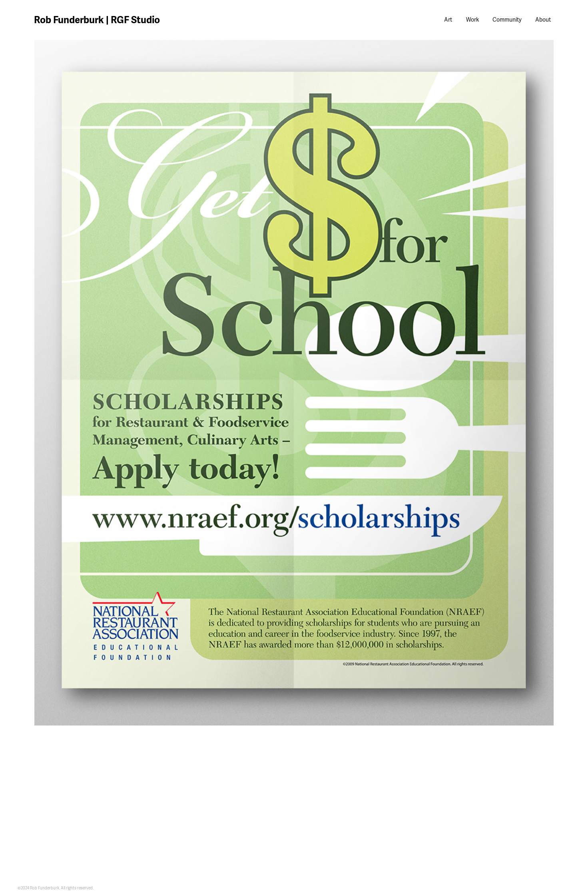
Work (472, 20)
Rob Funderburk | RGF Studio (97, 20)
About (543, 20)
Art (448, 20)
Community (507, 20)
